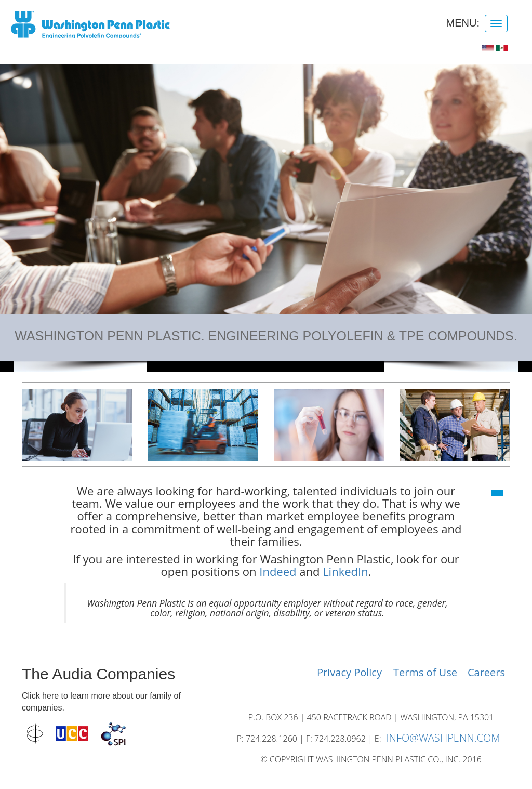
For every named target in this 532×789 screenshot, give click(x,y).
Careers (486, 672)
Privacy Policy (349, 672)
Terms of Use (425, 672)
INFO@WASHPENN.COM (443, 738)
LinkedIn (345, 571)
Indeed (278, 571)
